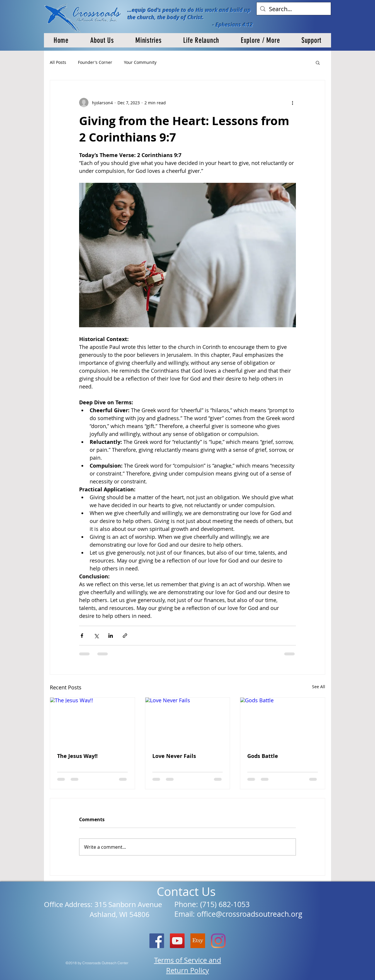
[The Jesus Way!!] (92, 721)
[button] (102, 40)
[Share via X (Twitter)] (96, 636)
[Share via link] (125, 636)
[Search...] (294, 9)
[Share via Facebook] (82, 636)
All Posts (58, 62)
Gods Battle (263, 756)
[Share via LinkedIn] (111, 636)
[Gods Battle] (283, 721)
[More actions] (292, 103)
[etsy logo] (198, 941)
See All (319, 687)
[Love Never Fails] (188, 721)
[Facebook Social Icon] (157, 941)
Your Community (140, 62)
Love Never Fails (174, 756)
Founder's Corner (95, 62)
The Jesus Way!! (77, 756)
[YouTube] (177, 941)
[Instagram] (218, 941)
